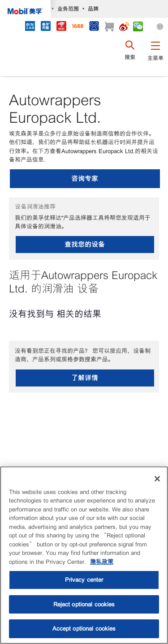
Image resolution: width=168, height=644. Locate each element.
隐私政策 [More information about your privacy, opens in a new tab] (102, 562)
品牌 (93, 9)
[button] (155, 56)
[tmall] (45, 27)
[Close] (157, 479)
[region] (84, 555)
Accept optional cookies (84, 629)
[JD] (61, 27)
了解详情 (85, 378)
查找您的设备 (85, 244)
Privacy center (84, 580)
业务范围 (68, 9)
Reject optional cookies (84, 604)
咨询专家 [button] (85, 178)
